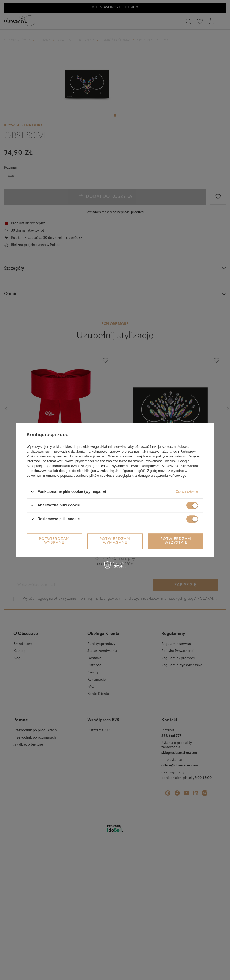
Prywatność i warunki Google (167, 461)
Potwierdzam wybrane (54, 541)
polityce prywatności (172, 456)
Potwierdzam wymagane (115, 541)
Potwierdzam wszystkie (176, 541)
